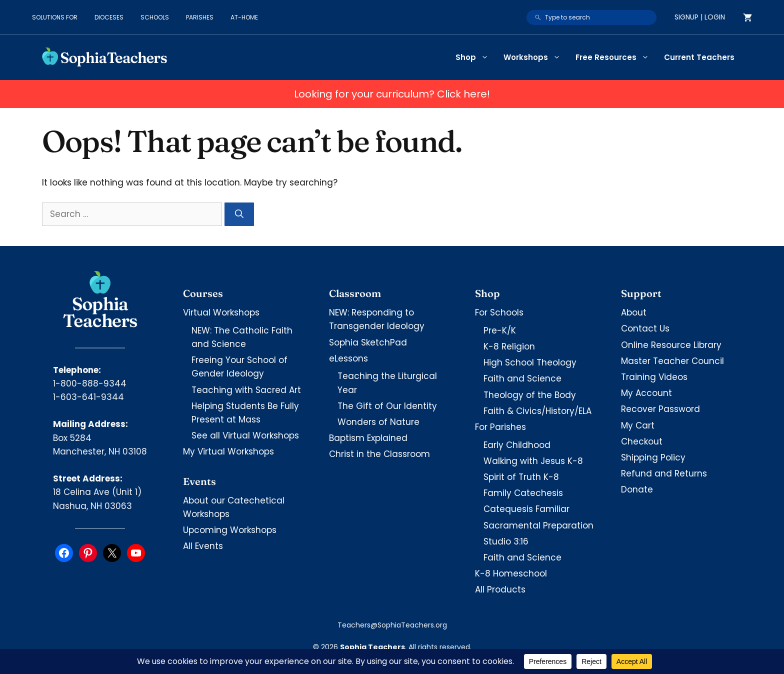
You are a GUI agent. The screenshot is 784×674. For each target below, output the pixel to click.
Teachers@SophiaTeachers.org (392, 625)
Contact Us (645, 328)
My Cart (638, 425)
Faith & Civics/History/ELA (537, 411)
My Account (646, 393)
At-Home (244, 17)
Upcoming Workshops (230, 530)
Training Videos (654, 377)
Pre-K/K (500, 330)
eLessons (348, 358)
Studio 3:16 (506, 541)
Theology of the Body (530, 395)
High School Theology (530, 362)
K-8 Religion (509, 346)
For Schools (499, 312)
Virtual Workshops (221, 312)
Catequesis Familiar (526, 509)
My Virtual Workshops (228, 451)
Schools (155, 17)
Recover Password (660, 409)
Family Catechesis (523, 493)
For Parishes (500, 427)
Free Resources (616, 57)
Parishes (200, 17)
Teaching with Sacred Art (246, 390)
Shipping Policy (653, 457)
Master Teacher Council (672, 361)
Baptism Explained (368, 438)
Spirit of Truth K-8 (521, 477)
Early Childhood (517, 445)
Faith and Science (522, 378)
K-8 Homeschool (511, 573)
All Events (203, 546)
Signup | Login (700, 17)
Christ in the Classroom (379, 454)
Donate (637, 489)
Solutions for (55, 17)
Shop (476, 57)
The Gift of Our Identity (387, 406)
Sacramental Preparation (538, 525)
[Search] (239, 214)
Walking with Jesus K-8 (533, 461)
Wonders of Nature (378, 422)
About (634, 312)
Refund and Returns (664, 473)
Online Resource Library (671, 345)
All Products (500, 589)
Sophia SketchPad (368, 342)
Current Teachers (699, 57)
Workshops (536, 57)
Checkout (642, 441)
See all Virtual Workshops (245, 435)
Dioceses (109, 17)
